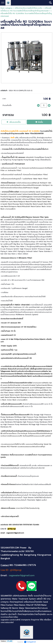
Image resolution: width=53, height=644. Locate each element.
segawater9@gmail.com (22, 575)
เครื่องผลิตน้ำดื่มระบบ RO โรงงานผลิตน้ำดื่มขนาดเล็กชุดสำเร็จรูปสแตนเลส (26, 9)
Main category (6, 8)
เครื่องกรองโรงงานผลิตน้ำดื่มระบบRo (28, 8)
